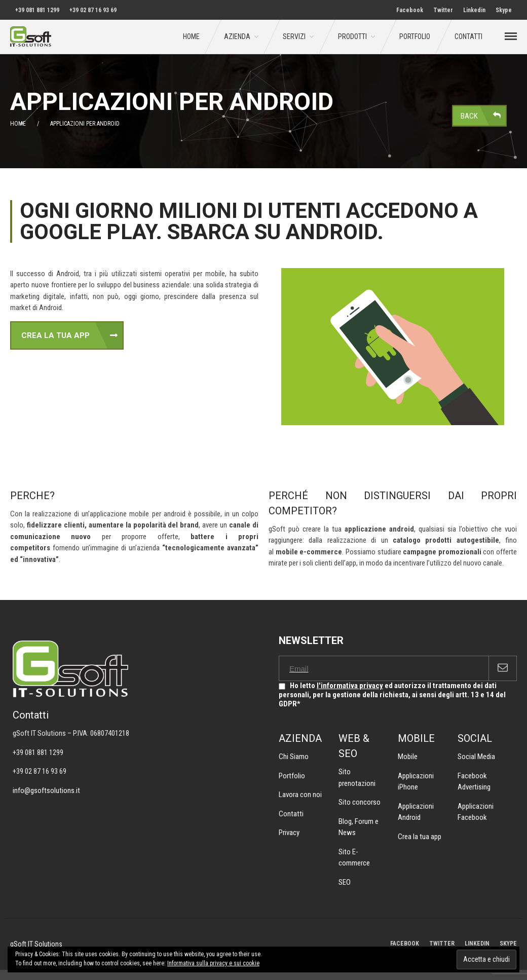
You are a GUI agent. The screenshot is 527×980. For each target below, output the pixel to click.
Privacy (289, 833)
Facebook (410, 10)
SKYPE (508, 944)
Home (191, 36)
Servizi (294, 36)
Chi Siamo (294, 757)
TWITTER (442, 944)
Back (469, 116)
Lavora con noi (300, 795)
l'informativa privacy (350, 686)
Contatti (468, 36)
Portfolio (415, 36)
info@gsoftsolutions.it (46, 790)
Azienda (237, 36)
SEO (345, 882)
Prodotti (352, 36)
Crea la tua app (420, 837)
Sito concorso (360, 802)
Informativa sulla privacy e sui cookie (213, 963)
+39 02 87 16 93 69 (93, 10)
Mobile (408, 757)
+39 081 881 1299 (37, 10)
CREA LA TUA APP (55, 335)
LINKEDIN (477, 944)
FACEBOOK (405, 944)
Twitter (443, 10)
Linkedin (474, 10)
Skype (504, 10)
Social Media (476, 757)
